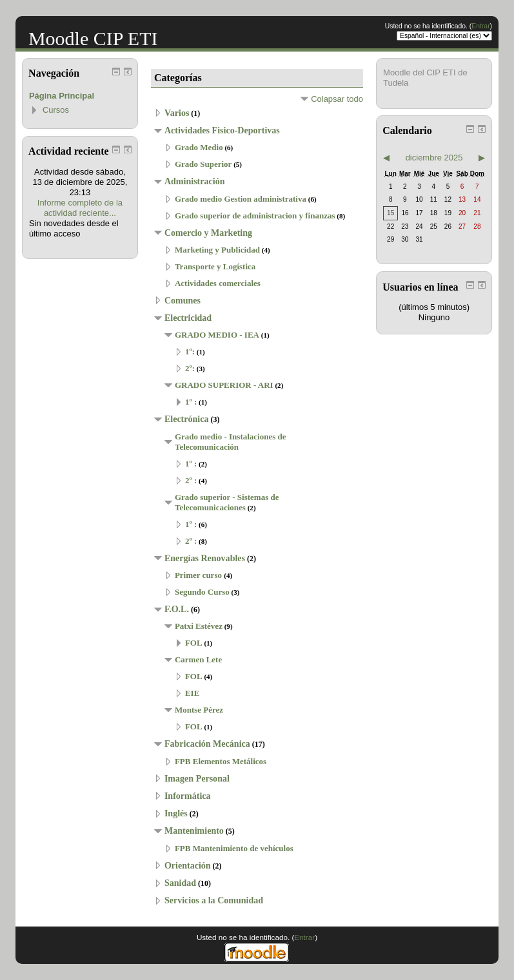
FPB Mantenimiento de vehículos (234, 848)
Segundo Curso (202, 592)
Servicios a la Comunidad (214, 900)
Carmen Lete (198, 659)
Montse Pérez (199, 710)
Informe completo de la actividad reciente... (80, 208)
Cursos (56, 110)
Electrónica (187, 419)
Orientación (188, 865)
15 (390, 213)
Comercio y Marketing (208, 233)
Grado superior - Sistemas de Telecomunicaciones (227, 502)
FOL (194, 643)
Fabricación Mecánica (207, 744)
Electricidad (188, 318)
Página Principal (62, 96)
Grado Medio (199, 147)
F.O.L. (177, 609)
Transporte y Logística (215, 266)
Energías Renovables (205, 558)
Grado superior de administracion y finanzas (255, 216)
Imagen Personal (197, 778)
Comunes (183, 300)
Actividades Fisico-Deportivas (222, 130)
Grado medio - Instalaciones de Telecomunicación (231, 442)
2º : (191, 480)
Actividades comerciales (218, 283)
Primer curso (199, 575)
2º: (190, 368)
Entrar (480, 26)
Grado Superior (203, 164)
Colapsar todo (337, 99)
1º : (191, 402)
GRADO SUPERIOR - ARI (224, 385)
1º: (190, 351)
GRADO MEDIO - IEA (217, 335)
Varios (177, 113)
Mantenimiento (194, 831)
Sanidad (180, 883)
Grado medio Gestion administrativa (241, 199)
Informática (188, 796)
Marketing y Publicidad (217, 250)
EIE (192, 693)
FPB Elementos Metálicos (221, 761)
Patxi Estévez (199, 626)
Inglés (176, 813)
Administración (195, 181)
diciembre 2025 (434, 158)
